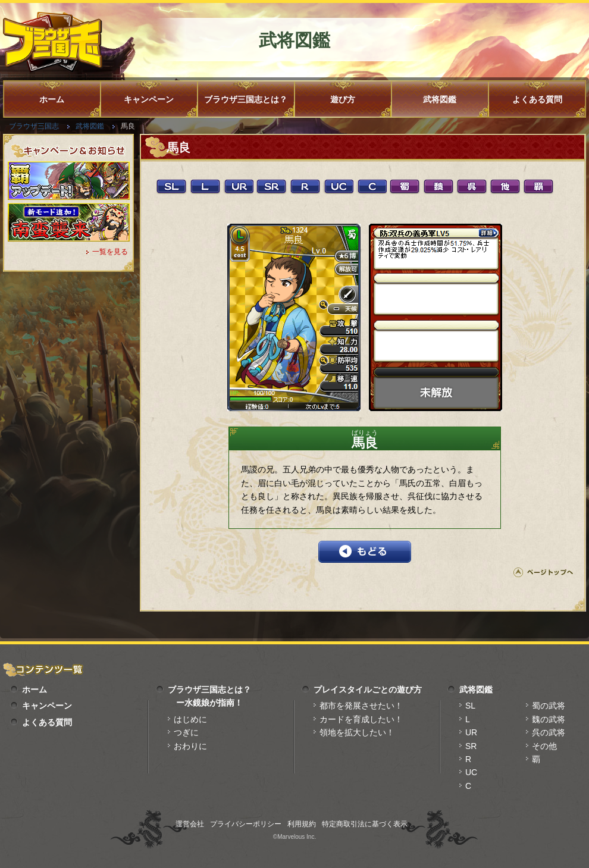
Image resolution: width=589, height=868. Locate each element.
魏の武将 (549, 719)
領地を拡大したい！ (357, 732)
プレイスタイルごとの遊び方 (368, 690)
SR (471, 746)
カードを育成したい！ (361, 719)
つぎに (186, 732)
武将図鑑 (440, 99)
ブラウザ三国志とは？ (246, 99)
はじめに (190, 719)
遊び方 (343, 99)
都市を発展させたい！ (361, 706)
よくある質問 (537, 99)
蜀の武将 (549, 706)
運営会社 (190, 824)
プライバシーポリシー (246, 824)
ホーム (52, 99)
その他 (544, 746)
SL (470, 706)
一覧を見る (110, 252)
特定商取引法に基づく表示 (365, 824)
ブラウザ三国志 (34, 126)
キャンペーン (149, 99)
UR (471, 732)
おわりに (190, 746)
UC (471, 772)
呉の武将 (549, 732)
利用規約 (302, 824)
